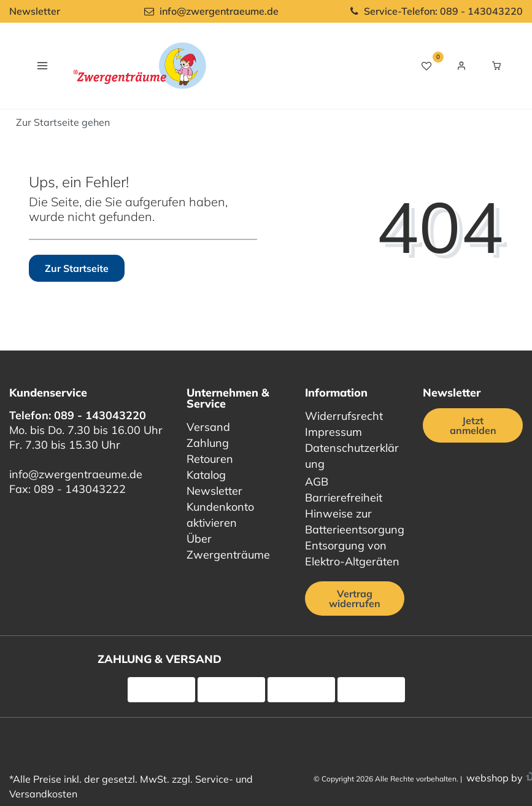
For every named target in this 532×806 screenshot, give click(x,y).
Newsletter (35, 11)
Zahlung (208, 443)
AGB (317, 482)
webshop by (493, 778)
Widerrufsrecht (344, 416)
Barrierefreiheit (344, 498)
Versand (208, 427)
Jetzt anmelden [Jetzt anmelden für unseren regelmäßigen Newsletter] (473, 425)
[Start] (63, 122)
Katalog (206, 475)
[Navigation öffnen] (42, 65)
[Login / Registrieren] (461, 66)
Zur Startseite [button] (77, 268)
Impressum (333, 432)
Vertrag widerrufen (355, 599)
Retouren (210, 459)
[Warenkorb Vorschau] (496, 66)
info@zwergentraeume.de (76, 474)
